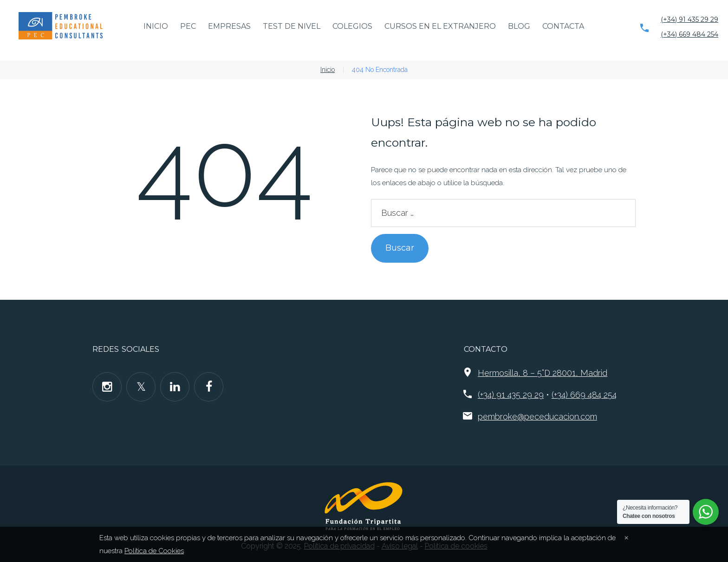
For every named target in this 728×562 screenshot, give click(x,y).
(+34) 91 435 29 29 (689, 19)
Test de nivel (292, 26)
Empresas (229, 26)
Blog (519, 26)
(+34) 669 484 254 (689, 34)
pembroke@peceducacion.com (537, 417)
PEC (188, 26)
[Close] (626, 537)
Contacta (563, 26)
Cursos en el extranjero (440, 26)
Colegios (352, 26)
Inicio (156, 26)
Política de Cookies (154, 551)
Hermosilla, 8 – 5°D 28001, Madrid (543, 373)
